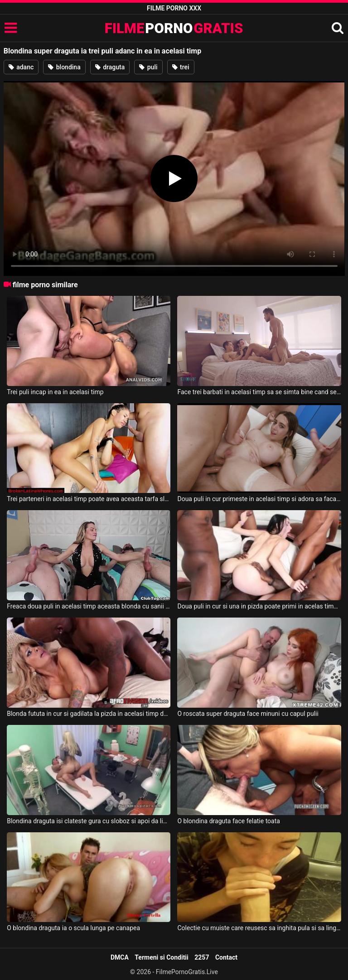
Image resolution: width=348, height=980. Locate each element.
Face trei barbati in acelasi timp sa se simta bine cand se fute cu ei (259, 392)
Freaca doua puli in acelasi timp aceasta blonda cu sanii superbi (89, 606)
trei (181, 67)
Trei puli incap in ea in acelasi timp (55, 392)
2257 (202, 957)
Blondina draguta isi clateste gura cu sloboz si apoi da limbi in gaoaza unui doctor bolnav (89, 821)
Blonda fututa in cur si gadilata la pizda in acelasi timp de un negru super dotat (89, 714)
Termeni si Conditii (161, 957)
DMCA (120, 957)
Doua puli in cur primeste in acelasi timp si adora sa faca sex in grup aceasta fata (259, 499)
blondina (64, 67)
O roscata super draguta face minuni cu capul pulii (248, 714)
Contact (226, 957)
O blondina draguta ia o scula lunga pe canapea (73, 928)
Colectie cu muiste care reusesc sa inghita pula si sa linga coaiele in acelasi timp (259, 928)
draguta (110, 67)
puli (148, 67)
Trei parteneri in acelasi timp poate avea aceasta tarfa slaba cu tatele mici (89, 499)
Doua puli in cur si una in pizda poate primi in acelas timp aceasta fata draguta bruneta (259, 606)
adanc (21, 67)
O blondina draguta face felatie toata (228, 821)
